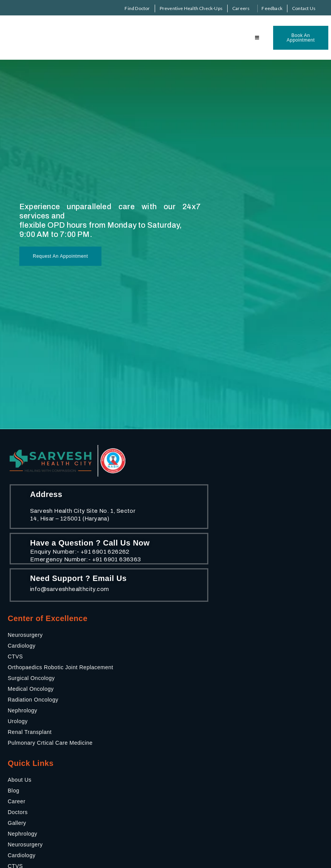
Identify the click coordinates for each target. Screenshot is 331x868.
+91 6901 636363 (117, 559)
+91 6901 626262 (105, 552)
